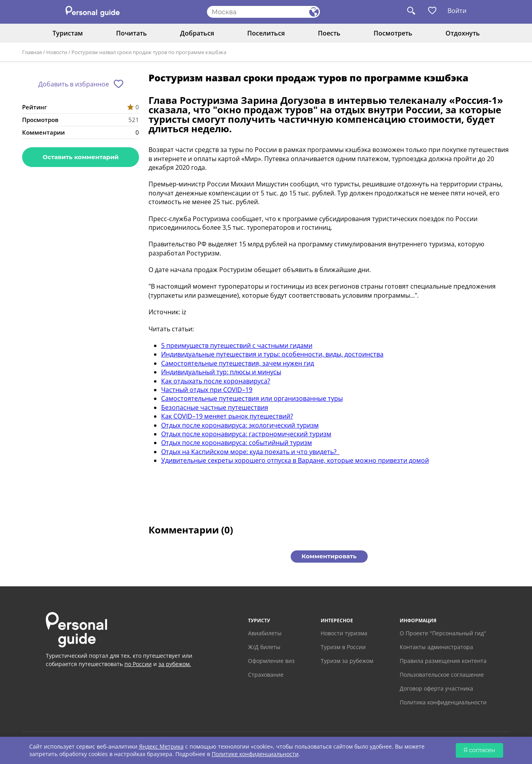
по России (138, 664)
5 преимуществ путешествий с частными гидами (237, 345)
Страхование (266, 675)
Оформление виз (271, 661)
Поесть (329, 33)
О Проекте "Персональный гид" (443, 633)
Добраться (197, 33)
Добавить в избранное (74, 84)
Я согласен (479, 750)
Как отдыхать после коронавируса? (216, 381)
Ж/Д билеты (264, 647)
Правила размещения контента (443, 661)
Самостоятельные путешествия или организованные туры (252, 398)
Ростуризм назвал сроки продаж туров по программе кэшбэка (149, 52)
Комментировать (329, 556)
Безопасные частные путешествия (215, 407)
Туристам (68, 33)
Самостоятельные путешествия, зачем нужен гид (238, 363)
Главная (32, 52)
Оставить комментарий (81, 157)
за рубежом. (175, 664)
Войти (457, 11)
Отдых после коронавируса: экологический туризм (240, 425)
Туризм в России (343, 647)
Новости (57, 52)
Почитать (132, 33)
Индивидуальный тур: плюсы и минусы (221, 372)
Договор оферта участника (436, 688)
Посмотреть (393, 33)
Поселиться (266, 33)
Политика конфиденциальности (443, 702)
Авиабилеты (265, 633)
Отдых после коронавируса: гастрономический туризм (246, 434)
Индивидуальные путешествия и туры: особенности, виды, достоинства (272, 354)
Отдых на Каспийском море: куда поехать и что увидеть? (250, 452)
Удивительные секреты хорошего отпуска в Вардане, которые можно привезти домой (295, 460)
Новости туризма (344, 633)
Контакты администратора (436, 647)
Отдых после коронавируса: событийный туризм (237, 443)
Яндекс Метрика (161, 746)
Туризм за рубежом (347, 661)
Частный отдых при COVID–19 (207, 390)
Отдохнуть (463, 33)
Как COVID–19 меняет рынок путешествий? (227, 416)
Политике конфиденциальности (255, 754)
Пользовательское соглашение (442, 675)
